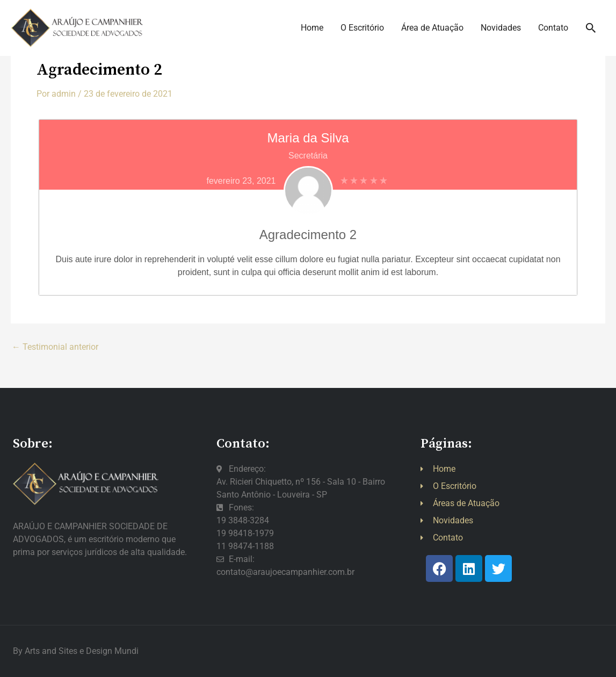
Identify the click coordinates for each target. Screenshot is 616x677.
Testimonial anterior (55, 347)
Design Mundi (112, 651)
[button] (591, 32)
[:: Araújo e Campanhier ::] (91, 31)
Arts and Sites (51, 651)
